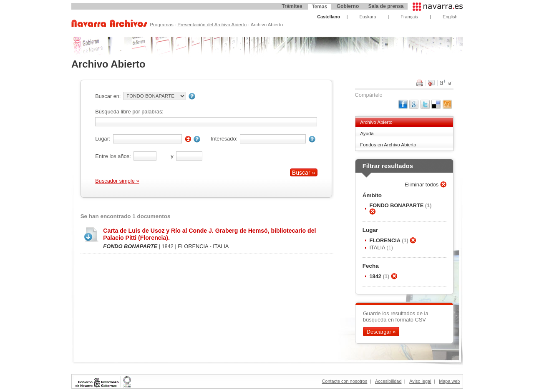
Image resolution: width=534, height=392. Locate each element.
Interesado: (224, 139)
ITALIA (378, 248)
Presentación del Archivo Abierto (212, 25)
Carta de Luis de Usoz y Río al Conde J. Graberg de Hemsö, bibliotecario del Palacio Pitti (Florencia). (209, 234)
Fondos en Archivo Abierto (388, 145)
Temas (319, 7)
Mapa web (449, 381)
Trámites (292, 6)
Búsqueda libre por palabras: (129, 112)
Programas (161, 25)
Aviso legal (420, 381)
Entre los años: (113, 156)
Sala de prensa (386, 6)
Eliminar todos (422, 185)
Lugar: (103, 139)
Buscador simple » (117, 181)
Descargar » (381, 332)
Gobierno (348, 6)
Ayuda (367, 133)
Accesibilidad (388, 381)
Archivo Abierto (376, 122)
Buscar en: (108, 96)
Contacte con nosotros (345, 381)
